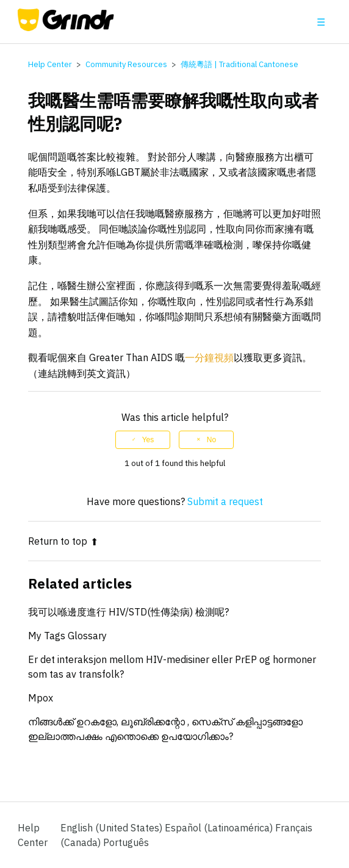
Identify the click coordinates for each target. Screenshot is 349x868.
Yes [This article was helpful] (148, 440)
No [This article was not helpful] (211, 440)
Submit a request (225, 501)
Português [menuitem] (126, 842)
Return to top (63, 541)
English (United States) (113, 828)
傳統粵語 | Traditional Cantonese (239, 64)
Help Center (50, 64)
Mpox (41, 698)
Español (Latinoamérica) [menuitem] (220, 828)
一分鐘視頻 (209, 357)
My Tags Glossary (67, 636)
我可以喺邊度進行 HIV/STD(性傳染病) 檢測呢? (128, 612)
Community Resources (126, 64)
